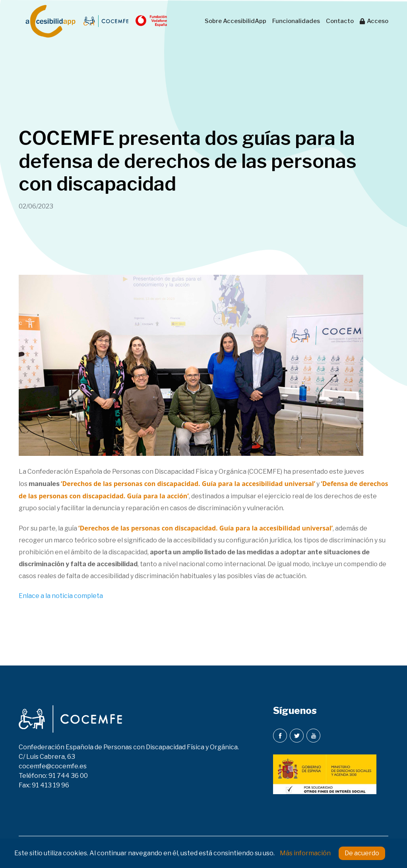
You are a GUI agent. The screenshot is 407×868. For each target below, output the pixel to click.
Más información (305, 853)
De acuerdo (362, 853)
